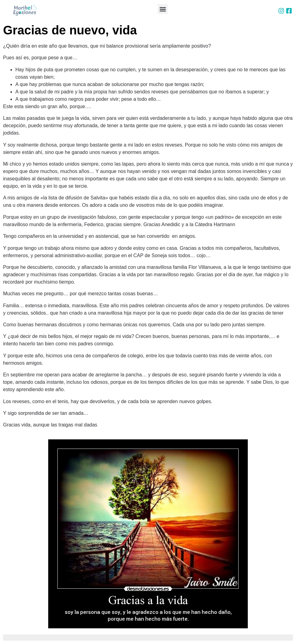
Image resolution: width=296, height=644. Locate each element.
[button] (163, 9)
